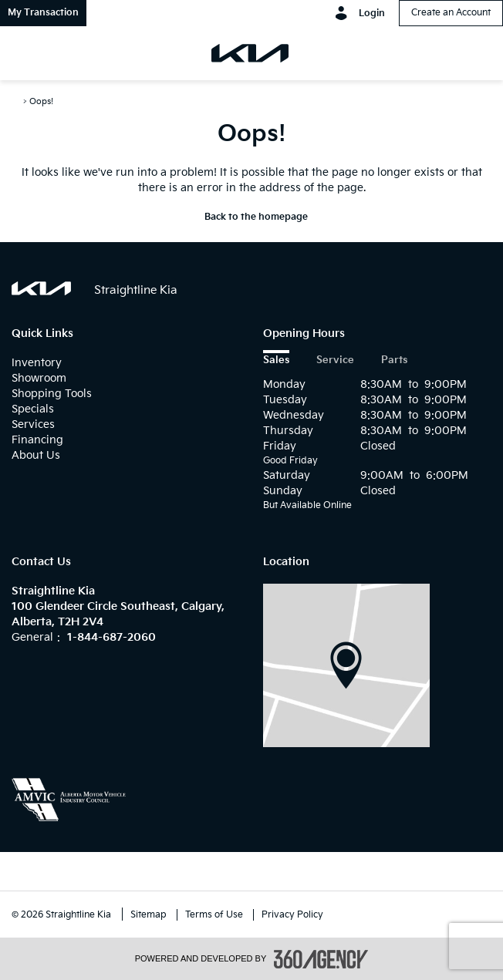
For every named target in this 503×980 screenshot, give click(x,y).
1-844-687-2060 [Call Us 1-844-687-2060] (111, 637)
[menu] (31, 53)
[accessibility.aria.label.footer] (321, 959)
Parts (394, 360)
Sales (276, 360)
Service (335, 360)
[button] (43, 13)
